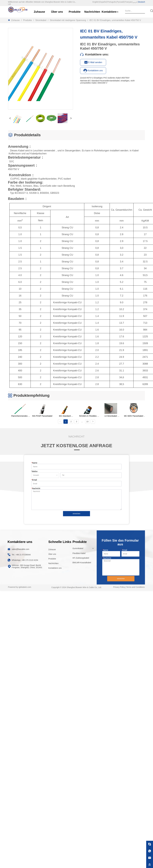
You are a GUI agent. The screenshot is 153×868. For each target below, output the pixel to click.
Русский (120, 2)
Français (128, 2)
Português (112, 2)
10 (87, 422)
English (96, 2)
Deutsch (141, 2)
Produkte (27, 20)
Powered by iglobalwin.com (20, 587)
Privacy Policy (119, 587)
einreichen (76, 514)
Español (103, 2)
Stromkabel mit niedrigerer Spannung (68, 20)
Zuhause (15, 20)
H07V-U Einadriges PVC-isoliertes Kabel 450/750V (108, 78)
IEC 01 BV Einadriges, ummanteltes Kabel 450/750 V (115, 20)
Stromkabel (41, 20)
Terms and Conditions (135, 587)
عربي (135, 2)
